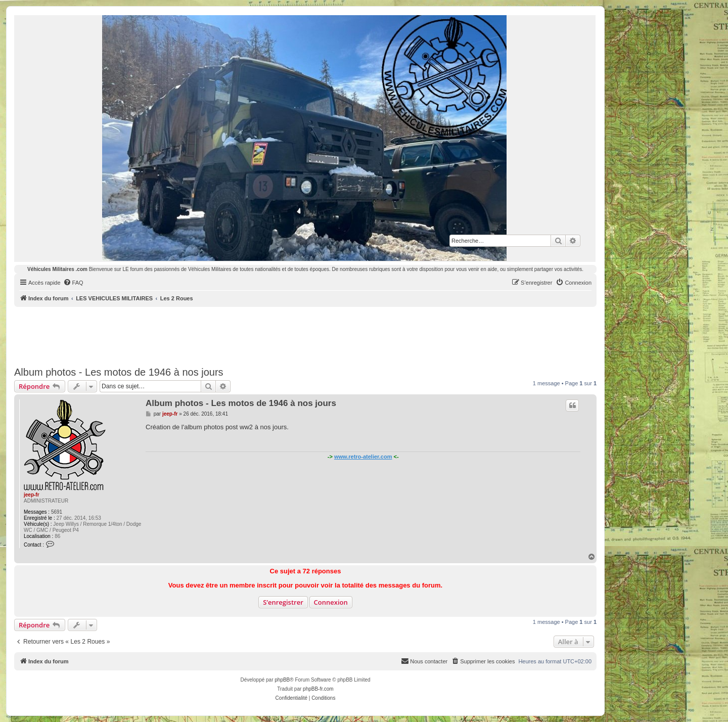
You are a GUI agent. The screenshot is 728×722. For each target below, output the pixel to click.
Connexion (331, 602)
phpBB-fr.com (318, 689)
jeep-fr (32, 495)
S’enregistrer (283, 602)
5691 (57, 512)
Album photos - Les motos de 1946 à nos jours (119, 372)
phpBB (282, 680)
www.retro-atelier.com (363, 457)
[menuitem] (73, 283)
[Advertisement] (305, 335)
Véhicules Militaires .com (57, 269)
